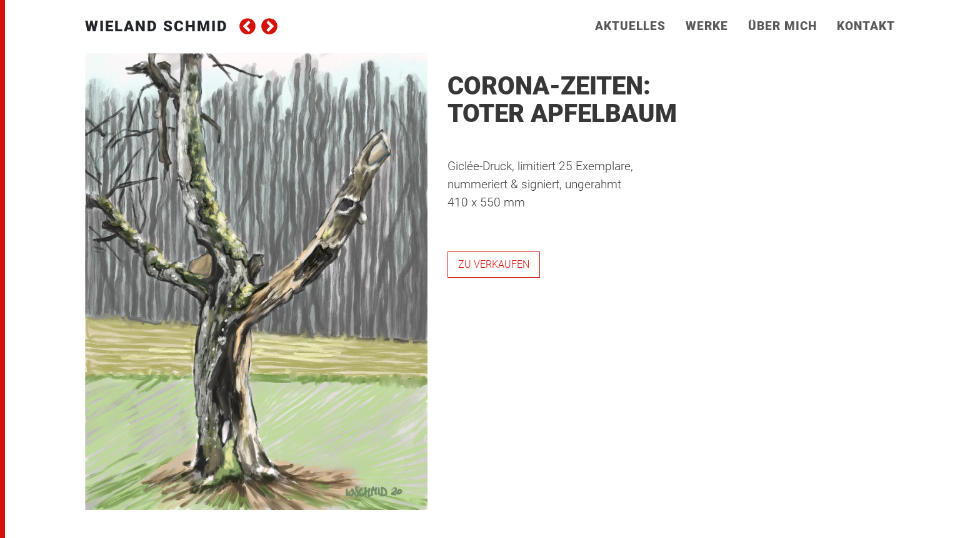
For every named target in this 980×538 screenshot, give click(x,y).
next (269, 26)
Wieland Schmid (157, 26)
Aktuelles (630, 26)
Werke (707, 26)
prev (247, 26)
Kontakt (866, 26)
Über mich (782, 26)
